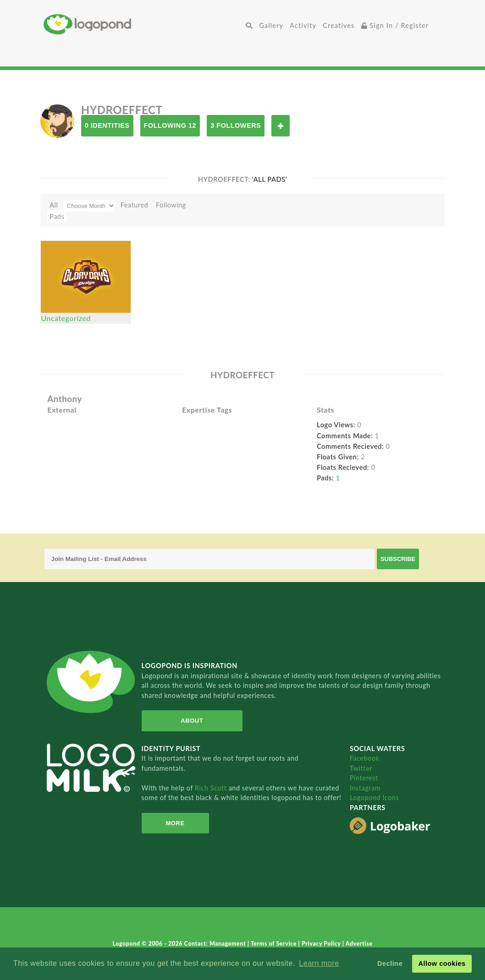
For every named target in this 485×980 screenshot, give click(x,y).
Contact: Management (216, 944)
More (175, 823)
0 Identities (107, 125)
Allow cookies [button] (442, 964)
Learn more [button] (319, 963)
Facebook (365, 758)
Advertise (359, 944)
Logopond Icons (374, 798)
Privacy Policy (322, 944)
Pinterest (364, 778)
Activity (303, 25)
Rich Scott (212, 788)
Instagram (365, 788)
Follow (281, 126)
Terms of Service (275, 944)
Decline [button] (390, 964)
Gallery (271, 25)
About (192, 721)
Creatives (339, 25)
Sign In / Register (395, 25)
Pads (57, 216)
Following (171, 205)
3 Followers (236, 125)
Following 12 (170, 125)
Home (143, 24)
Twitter (361, 768)
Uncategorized (66, 318)
